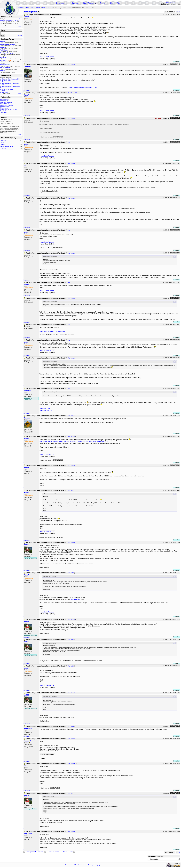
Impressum (69, 865)
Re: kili (70, 793)
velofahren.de (4, 101)
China (4, 85)
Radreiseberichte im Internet (11, 83)
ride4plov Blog (45, 408)
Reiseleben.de (5, 107)
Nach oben (27, 62)
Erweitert (20, 35)
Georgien (5, 92)
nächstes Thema (68, 852)
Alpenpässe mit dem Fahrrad (9, 109)
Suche (102, 3)
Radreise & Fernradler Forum (29, 8)
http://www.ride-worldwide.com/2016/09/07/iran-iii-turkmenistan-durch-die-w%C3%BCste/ (72, 441)
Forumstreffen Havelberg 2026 (11, 79)
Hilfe (111, 3)
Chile (4, 91)
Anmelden (170, 2)
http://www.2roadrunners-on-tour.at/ (52, 331)
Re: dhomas (72, 436)
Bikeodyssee (4, 108)
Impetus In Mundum (6, 111)
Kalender (75, 3)
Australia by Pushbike (7, 105)
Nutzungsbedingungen (95, 865)
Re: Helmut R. (72, 764)
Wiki (118, 3)
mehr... (20, 94)
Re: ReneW (72, 64)
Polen (4, 82)
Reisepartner (47, 8)
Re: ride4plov (72, 416)
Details (20, 27)
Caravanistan (75, 599)
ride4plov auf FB (46, 410)
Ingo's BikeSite (5, 104)
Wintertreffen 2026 (8, 89)
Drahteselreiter (5, 99)
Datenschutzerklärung (80, 865)
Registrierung (62, 3)
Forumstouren (6, 80)
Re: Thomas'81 (73, 93)
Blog (106, 441)
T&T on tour (4, 112)
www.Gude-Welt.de (47, 57)
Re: (69, 142)
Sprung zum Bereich (156, 856)
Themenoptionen (32, 12)
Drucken (176, 62)
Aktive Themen (88, 3)
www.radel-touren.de (6, 102)
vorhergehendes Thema (33, 852)
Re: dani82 (71, 490)
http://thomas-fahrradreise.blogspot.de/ (83, 87)
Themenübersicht (52, 852)
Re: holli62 (71, 573)
